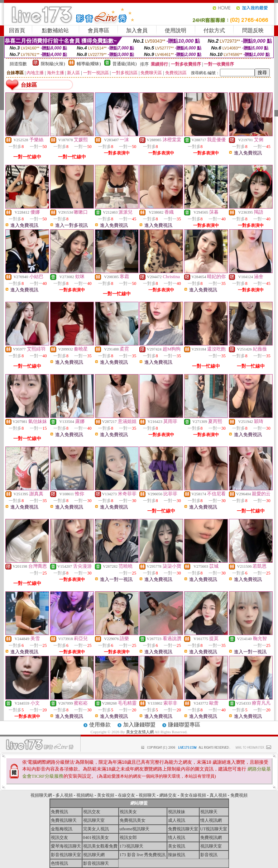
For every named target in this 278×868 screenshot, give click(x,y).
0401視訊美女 (96, 838)
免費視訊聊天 (64, 820)
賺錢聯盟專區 (184, 725)
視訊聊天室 (94, 820)
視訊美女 (128, 812)
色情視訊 (59, 863)
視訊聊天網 (94, 855)
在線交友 (126, 795)
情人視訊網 (211, 820)
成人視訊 (177, 820)
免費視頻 (239, 795)
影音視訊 (209, 855)
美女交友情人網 (140, 732)
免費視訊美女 (133, 820)
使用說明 (176, 30)
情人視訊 (177, 838)
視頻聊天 (147, 795)
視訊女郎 (128, 838)
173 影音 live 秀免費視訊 (143, 855)
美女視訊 (177, 846)
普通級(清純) (125, 64)
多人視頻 (64, 795)
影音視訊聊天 (96, 863)
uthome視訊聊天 (135, 829)
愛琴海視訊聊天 (66, 846)
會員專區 (99, 30)
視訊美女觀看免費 (100, 846)
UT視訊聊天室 (214, 829)
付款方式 (214, 30)
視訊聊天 (209, 812)
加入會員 (137, 30)
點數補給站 (55, 30)
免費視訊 (59, 812)
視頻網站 (85, 795)
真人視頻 (218, 795)
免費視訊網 (211, 838)
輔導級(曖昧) (89, 64)
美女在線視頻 (193, 795)
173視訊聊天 (131, 846)
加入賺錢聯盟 (139, 725)
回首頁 (17, 30)
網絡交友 (168, 795)
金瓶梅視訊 (62, 829)
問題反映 (253, 30)
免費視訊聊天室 (183, 829)
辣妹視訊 (177, 855)
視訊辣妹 (177, 812)
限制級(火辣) (53, 64)
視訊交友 (92, 812)
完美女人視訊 (96, 829)
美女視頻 (106, 795)
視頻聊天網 (41, 795)
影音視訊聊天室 (66, 855)
